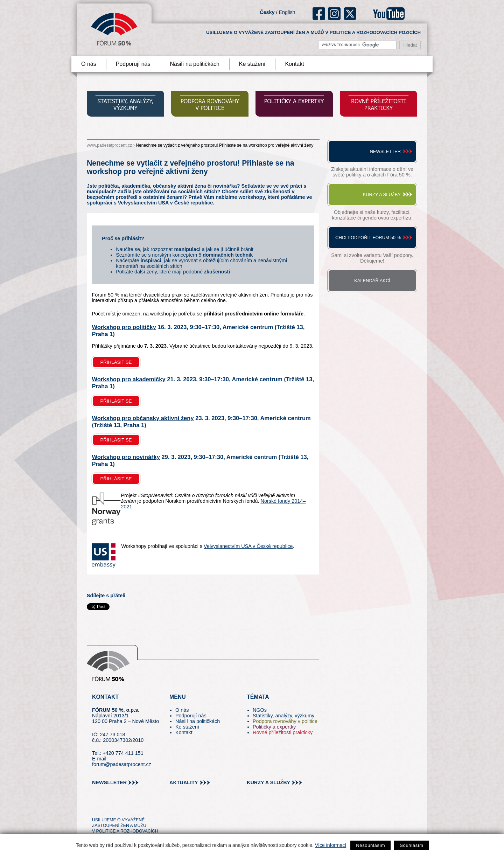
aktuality (184, 782)
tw (97, 807)
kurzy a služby (268, 782)
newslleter (109, 782)
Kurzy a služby (382, 194)
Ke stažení (252, 64)
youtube (389, 14)
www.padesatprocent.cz (109, 145)
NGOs (260, 710)
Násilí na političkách (194, 64)
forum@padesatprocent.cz (122, 764)
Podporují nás (133, 64)
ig (334, 14)
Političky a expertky (274, 727)
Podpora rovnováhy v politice (285, 721)
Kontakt (294, 64)
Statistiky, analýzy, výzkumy (283, 716)
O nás (89, 64)
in (131, 807)
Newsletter (385, 151)
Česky (267, 12)
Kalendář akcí (372, 281)
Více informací (331, 845)
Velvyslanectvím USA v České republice (248, 546)
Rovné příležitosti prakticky (283, 732)
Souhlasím (411, 845)
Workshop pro (124, 327)
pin (108, 807)
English (287, 12)
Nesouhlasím (370, 845)
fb (319, 14)
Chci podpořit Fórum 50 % (368, 238)
